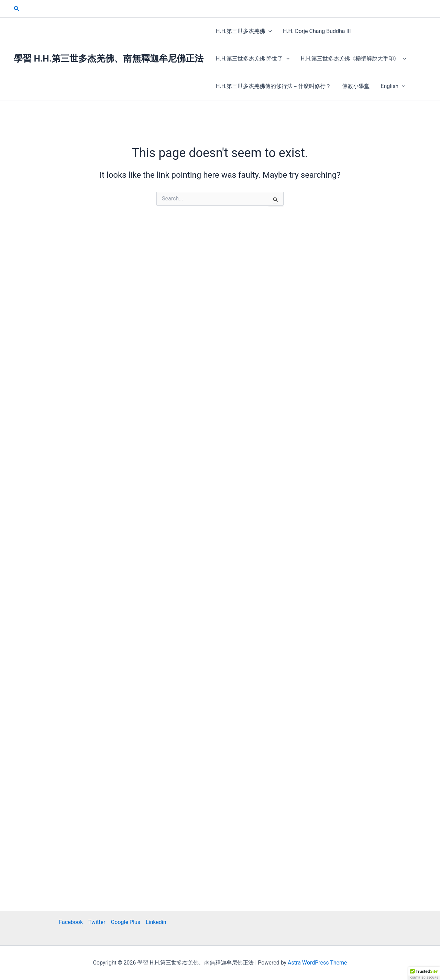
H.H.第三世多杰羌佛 (244, 31)
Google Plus (125, 922)
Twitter (97, 922)
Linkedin (156, 922)
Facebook (71, 922)
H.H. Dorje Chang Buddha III (317, 31)
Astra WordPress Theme (317, 963)
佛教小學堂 (356, 86)
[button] (17, 9)
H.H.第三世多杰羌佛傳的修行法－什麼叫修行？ (273, 86)
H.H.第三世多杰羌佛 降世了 (253, 59)
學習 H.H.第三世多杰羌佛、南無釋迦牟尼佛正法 (109, 58)
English (393, 86)
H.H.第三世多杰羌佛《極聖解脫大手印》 (354, 59)
